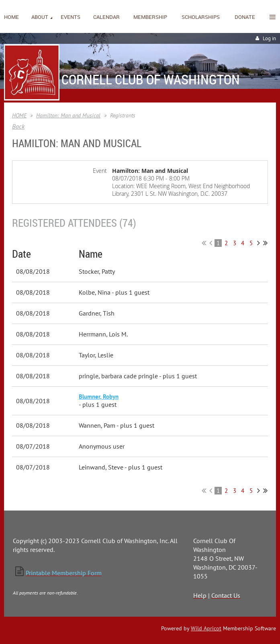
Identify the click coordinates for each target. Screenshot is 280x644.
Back (18, 126)
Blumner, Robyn (99, 397)
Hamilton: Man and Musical (68, 115)
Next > (259, 243)
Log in (269, 38)
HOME (19, 115)
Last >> (265, 243)
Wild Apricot (206, 628)
